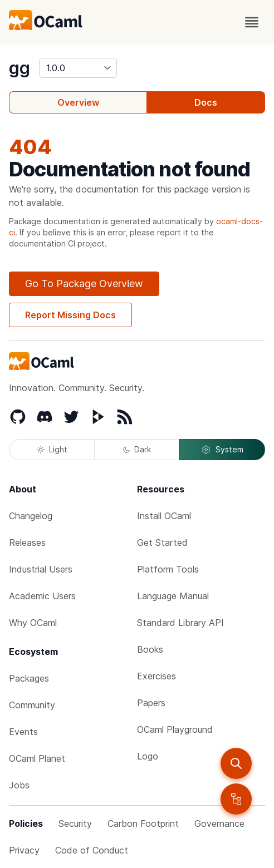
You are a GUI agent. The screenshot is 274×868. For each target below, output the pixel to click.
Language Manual (173, 596)
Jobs (19, 785)
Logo (148, 756)
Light (52, 449)
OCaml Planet (37, 758)
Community (32, 705)
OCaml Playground (175, 729)
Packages (29, 678)
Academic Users (42, 596)
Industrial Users (41, 569)
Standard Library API (180, 623)
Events (23, 732)
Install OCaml (164, 516)
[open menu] (252, 22)
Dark (137, 449)
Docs (206, 102)
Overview (78, 102)
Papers (151, 703)
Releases (27, 542)
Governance (219, 823)
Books (150, 649)
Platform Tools (168, 569)
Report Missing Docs (70, 315)
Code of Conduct (92, 850)
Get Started (162, 542)
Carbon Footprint (143, 823)
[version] (78, 68)
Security (75, 823)
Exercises (156, 676)
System (222, 450)
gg (19, 68)
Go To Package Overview (84, 283)
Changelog (31, 516)
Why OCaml (33, 623)
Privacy (24, 850)
